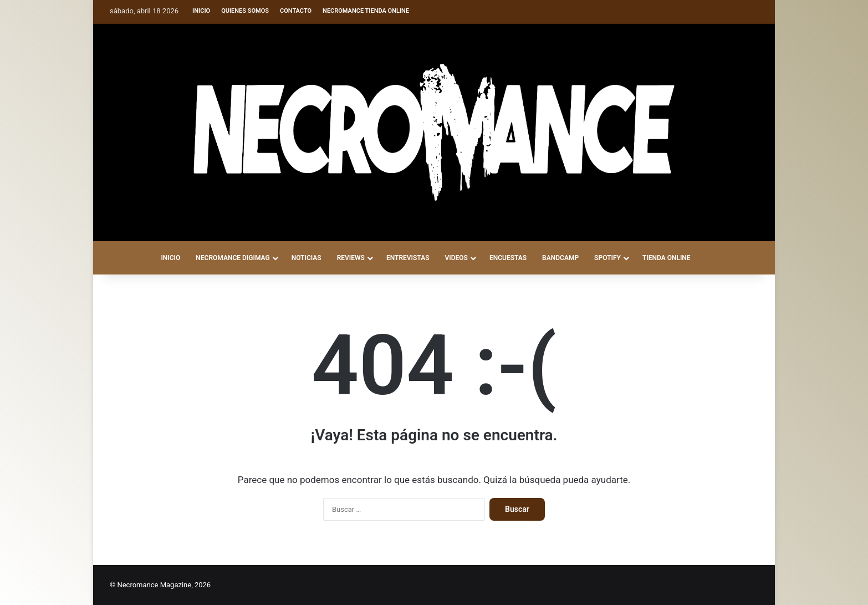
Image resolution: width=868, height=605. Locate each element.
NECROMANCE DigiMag (233, 258)
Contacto (296, 11)
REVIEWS (351, 258)
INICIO (170, 258)
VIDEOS (456, 258)
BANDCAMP (560, 258)
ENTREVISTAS (408, 258)
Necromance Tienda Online (366, 11)
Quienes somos (245, 11)
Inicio (201, 11)
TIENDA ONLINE (667, 258)
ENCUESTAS (508, 258)
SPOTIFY (607, 258)
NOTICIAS (307, 258)
